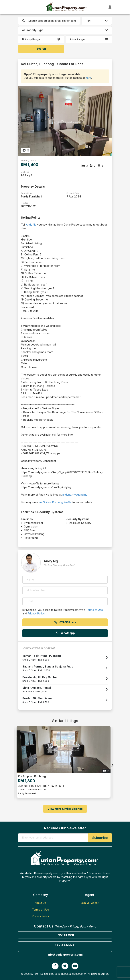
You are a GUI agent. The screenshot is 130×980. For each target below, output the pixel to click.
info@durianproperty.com (65, 955)
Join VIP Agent (90, 903)
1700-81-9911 (65, 935)
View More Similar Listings (65, 809)
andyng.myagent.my (75, 495)
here (88, 78)
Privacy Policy (36, 613)
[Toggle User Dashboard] (110, 7)
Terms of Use (94, 610)
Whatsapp (65, 633)
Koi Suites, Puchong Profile (55, 502)
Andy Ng (31, 225)
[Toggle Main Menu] (22, 7)
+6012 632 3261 (65, 945)
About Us (40, 903)
